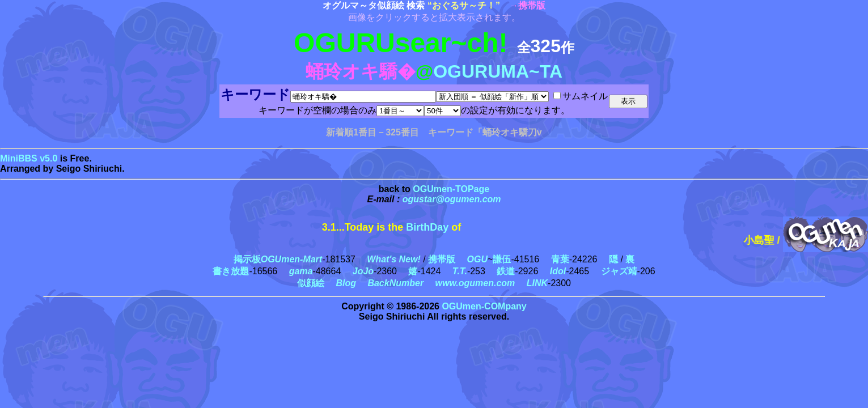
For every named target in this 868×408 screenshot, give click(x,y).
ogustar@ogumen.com (452, 199)
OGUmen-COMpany (484, 306)
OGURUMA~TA (498, 71)
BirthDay (427, 227)
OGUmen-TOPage (451, 189)
